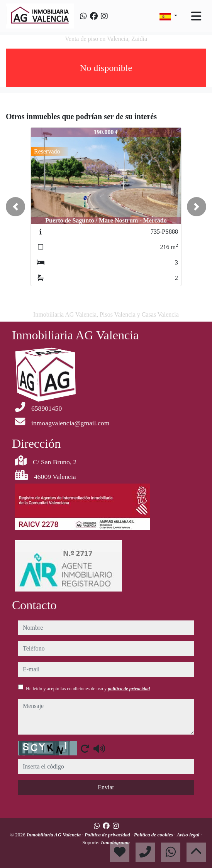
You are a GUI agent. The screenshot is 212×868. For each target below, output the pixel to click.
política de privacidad (129, 689)
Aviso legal (189, 835)
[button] (15, 207)
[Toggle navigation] (196, 16)
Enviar (106, 787)
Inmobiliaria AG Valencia (54, 835)
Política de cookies (154, 835)
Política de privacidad (108, 835)
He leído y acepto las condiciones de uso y (88, 689)
